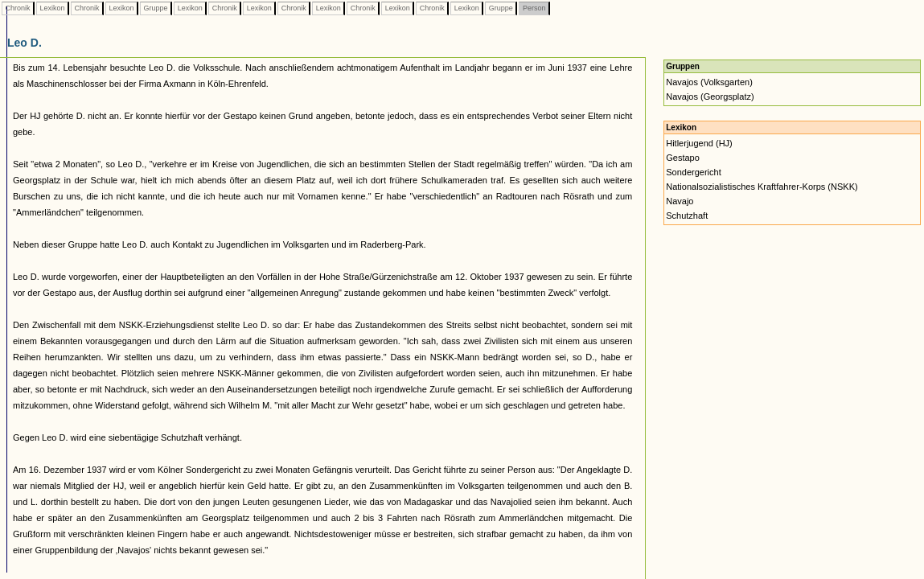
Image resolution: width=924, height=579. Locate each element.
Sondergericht (694, 172)
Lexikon (52, 8)
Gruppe (156, 8)
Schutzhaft (687, 216)
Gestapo (683, 158)
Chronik (18, 8)
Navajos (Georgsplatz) (710, 96)
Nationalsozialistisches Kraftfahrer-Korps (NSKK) (762, 187)
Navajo (680, 201)
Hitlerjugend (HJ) (699, 143)
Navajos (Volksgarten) (709, 82)
